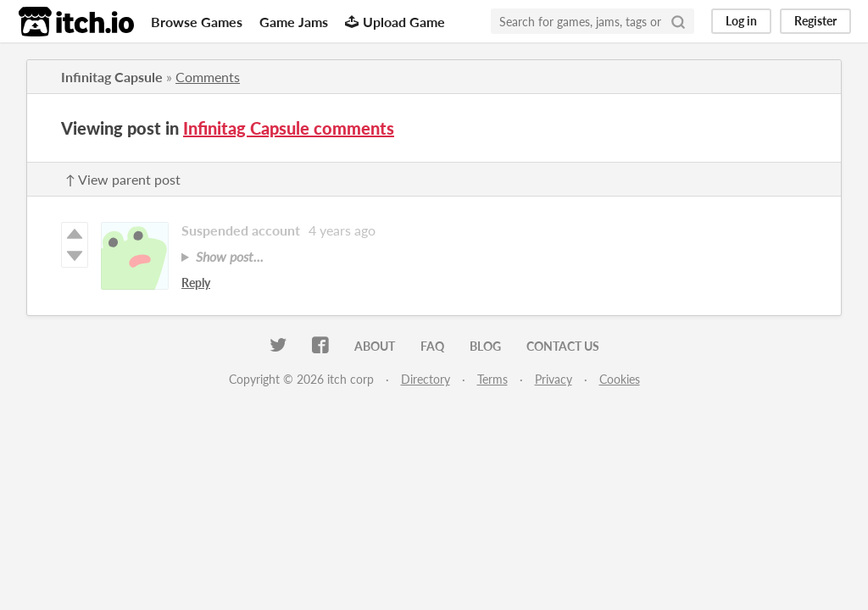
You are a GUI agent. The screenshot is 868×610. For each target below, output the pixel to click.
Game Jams (294, 22)
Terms (492, 379)
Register (815, 21)
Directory (426, 379)
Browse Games (197, 22)
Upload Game (395, 22)
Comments (208, 77)
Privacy (554, 379)
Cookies (620, 379)
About (375, 346)
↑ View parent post (123, 179)
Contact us (563, 346)
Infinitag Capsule (112, 77)
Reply (196, 283)
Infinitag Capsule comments (289, 128)
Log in (741, 21)
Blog (485, 346)
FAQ (432, 346)
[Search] (678, 21)
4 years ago (342, 230)
